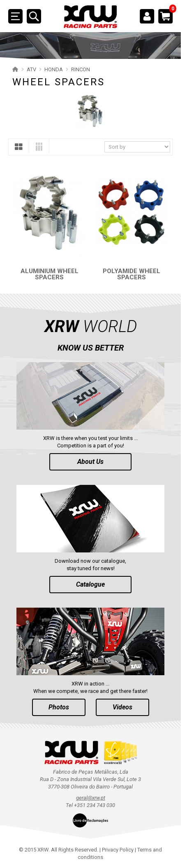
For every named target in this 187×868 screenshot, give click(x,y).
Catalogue (90, 584)
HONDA (54, 69)
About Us (90, 462)
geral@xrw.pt (91, 798)
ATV (31, 69)
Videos (122, 707)
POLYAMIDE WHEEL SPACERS (132, 274)
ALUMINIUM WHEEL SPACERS (50, 274)
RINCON (81, 69)
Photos (59, 707)
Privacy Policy (118, 850)
